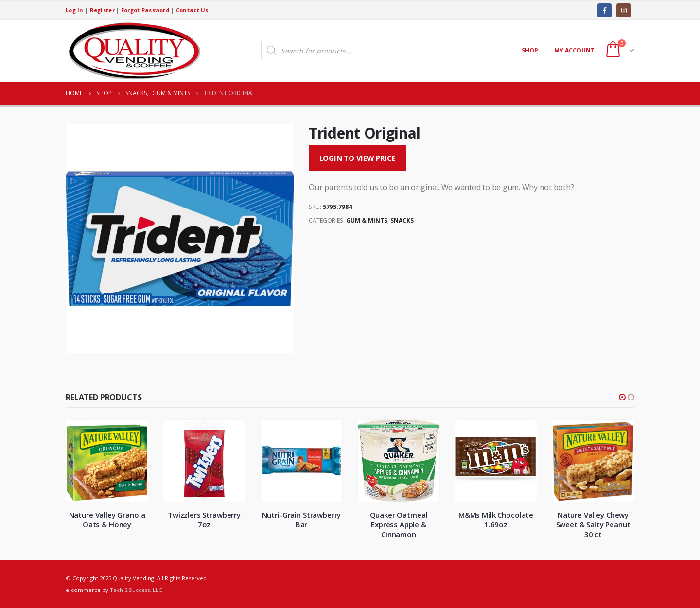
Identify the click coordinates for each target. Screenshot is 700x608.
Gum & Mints (367, 220)
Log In (75, 10)
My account (574, 50)
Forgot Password (145, 10)
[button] (622, 397)
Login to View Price (358, 158)
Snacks (402, 220)
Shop (530, 50)
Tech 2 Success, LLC (136, 590)
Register (102, 10)
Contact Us (192, 10)
